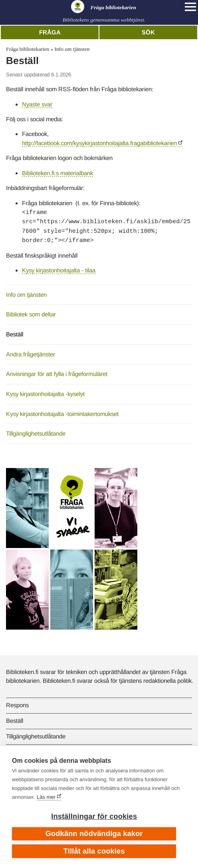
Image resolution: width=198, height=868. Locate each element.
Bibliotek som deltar (31, 314)
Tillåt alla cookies (94, 851)
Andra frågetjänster (31, 354)
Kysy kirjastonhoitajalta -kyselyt (45, 394)
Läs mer (46, 797)
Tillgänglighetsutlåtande (36, 433)
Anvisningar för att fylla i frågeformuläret (57, 374)
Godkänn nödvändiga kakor (94, 834)
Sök (148, 32)
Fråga (50, 32)
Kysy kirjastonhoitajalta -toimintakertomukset (62, 414)
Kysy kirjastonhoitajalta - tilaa (59, 270)
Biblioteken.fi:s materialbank (57, 173)
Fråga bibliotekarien (28, 49)
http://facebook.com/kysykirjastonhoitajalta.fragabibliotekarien (99, 143)
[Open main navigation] (190, 7)
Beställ (15, 334)
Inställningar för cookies (94, 816)
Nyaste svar (37, 104)
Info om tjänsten (72, 49)
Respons (17, 705)
